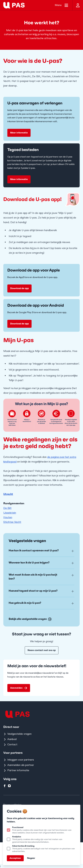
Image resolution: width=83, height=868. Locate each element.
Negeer (31, 858)
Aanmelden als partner (19, 765)
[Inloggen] (78, 5)
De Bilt (7, 508)
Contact (10, 745)
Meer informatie (19, 133)
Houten (8, 517)
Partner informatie (16, 770)
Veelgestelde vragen (17, 734)
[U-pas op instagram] (9, 786)
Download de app (19, 288)
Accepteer (15, 858)
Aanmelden (19, 688)
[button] (41, 551)
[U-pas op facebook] (5, 786)
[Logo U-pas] (14, 5)
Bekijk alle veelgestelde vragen (30, 619)
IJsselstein (10, 513)
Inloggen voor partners (19, 760)
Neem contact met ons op (42, 650)
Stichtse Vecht (12, 522)
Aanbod (10, 739)
